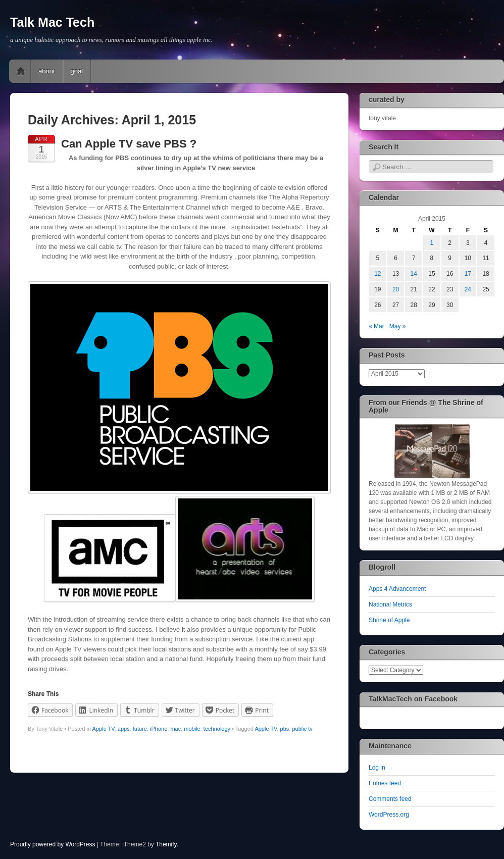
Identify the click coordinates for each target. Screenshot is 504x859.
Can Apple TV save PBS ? (129, 144)
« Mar (376, 326)
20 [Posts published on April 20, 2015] (396, 289)
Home (21, 71)
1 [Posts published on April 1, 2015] (432, 243)
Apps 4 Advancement (397, 589)
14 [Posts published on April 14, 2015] (414, 274)
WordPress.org (389, 815)
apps (124, 729)
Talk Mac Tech (52, 22)
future (140, 729)
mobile (192, 729)
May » (398, 326)
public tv (302, 729)
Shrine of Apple (389, 620)
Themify (166, 844)
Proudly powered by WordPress (53, 844)
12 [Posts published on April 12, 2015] (377, 274)
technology (217, 729)
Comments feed (390, 799)
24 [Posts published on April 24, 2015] (468, 289)
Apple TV (104, 729)
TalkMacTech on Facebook (413, 699)
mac (175, 729)
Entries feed (385, 783)
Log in (377, 768)
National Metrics (390, 604)
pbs (285, 729)
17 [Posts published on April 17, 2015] (468, 274)
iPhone (159, 729)
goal (77, 71)
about (47, 71)
